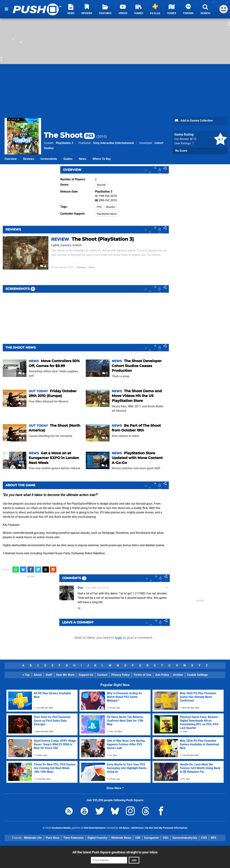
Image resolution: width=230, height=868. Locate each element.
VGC (166, 838)
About (38, 675)
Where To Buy (102, 159)
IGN (138, 838)
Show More (115, 788)
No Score (181, 151)
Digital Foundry (97, 838)
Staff (49, 675)
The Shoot (69, 135)
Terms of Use (142, 675)
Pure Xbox (53, 838)
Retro (92, 267)
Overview (11, 159)
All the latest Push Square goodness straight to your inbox (115, 852)
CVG (204, 838)
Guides (68, 159)
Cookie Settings (197, 675)
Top (26, 675)
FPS (99, 207)
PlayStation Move (107, 214)
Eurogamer (152, 838)
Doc (80, 588)
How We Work (65, 675)
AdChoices (137, 828)
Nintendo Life (33, 838)
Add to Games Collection (194, 121)
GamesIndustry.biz (185, 838)
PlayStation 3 (65, 143)
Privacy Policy (120, 675)
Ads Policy (162, 675)
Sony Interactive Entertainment (113, 143)
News (83, 159)
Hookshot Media (61, 828)
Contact (102, 675)
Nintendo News (121, 838)
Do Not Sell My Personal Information (166, 828)
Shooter (101, 185)
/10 (193, 139)
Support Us (86, 675)
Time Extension (73, 838)
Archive (178, 675)
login (119, 638)
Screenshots (49, 159)
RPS (214, 838)
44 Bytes (124, 828)
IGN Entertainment (94, 828)
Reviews (29, 159)
